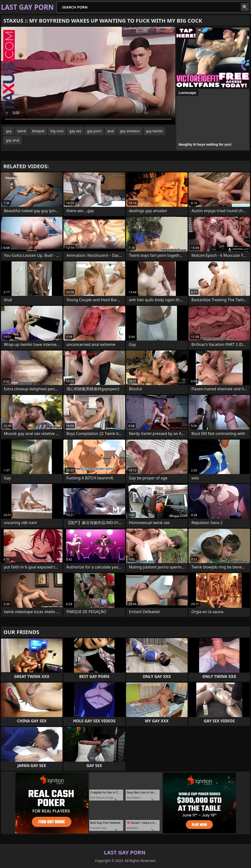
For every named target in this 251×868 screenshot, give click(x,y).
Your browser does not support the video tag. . (88, 76)
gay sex (75, 131)
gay (9, 131)
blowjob (38, 131)
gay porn (94, 131)
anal (111, 131)
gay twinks (155, 131)
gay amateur (130, 131)
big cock (57, 131)
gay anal (13, 140)
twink (22, 131)
